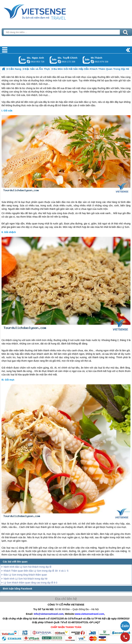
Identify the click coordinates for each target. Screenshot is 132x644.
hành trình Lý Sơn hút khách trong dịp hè (26, 579)
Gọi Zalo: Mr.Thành (86, 60)
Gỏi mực (10, 380)
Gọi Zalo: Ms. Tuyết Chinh (53, 60)
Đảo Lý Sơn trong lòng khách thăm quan (25, 575)
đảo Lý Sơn (90, 102)
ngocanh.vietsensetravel (28, 62)
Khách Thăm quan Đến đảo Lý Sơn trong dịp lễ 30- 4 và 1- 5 (36, 571)
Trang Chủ (43, 11)
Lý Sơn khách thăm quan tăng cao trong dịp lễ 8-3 (30, 583)
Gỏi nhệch (10, 232)
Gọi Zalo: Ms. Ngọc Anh (22, 60)
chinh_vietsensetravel (59, 62)
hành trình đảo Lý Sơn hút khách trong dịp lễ (27, 567)
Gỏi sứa (8, 111)
